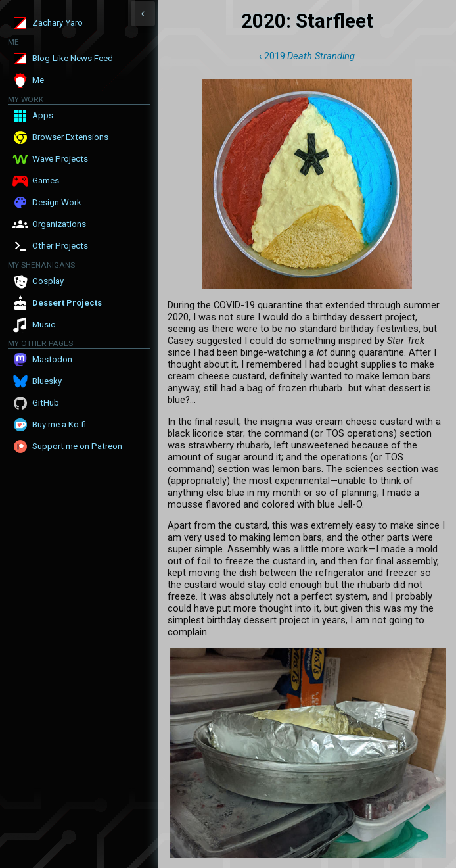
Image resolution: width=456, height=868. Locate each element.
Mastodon (52, 359)
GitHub (46, 403)
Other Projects (60, 246)
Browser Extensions (70, 137)
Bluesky (47, 381)
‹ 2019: (307, 56)
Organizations (59, 224)
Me (38, 80)
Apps (43, 115)
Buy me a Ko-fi (59, 424)
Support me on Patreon (77, 446)
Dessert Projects (67, 303)
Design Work (57, 202)
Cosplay (48, 281)
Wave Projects (60, 159)
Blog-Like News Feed (73, 58)
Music (44, 325)
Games (46, 181)
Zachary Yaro (57, 23)
